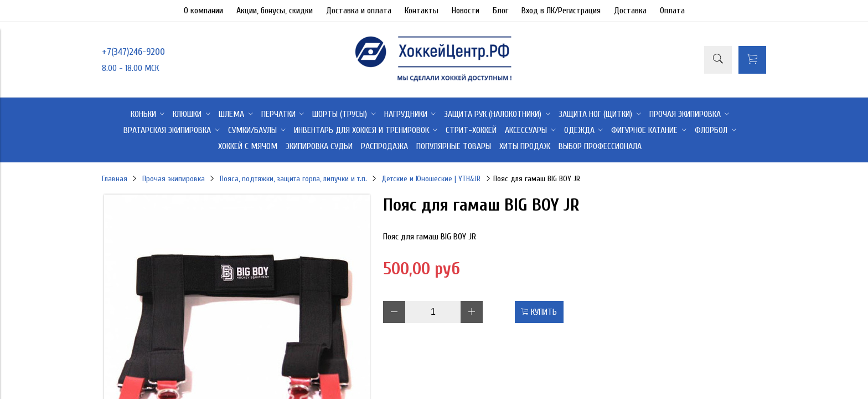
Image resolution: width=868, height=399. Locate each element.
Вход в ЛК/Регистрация (561, 11)
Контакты (422, 11)
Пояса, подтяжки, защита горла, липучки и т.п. (293, 179)
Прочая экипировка (174, 179)
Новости (466, 11)
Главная (115, 179)
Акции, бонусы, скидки (275, 11)
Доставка (630, 11)
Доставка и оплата (359, 11)
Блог (500, 11)
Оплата (672, 11)
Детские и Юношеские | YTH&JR (431, 179)
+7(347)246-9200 (133, 52)
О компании (203, 11)
